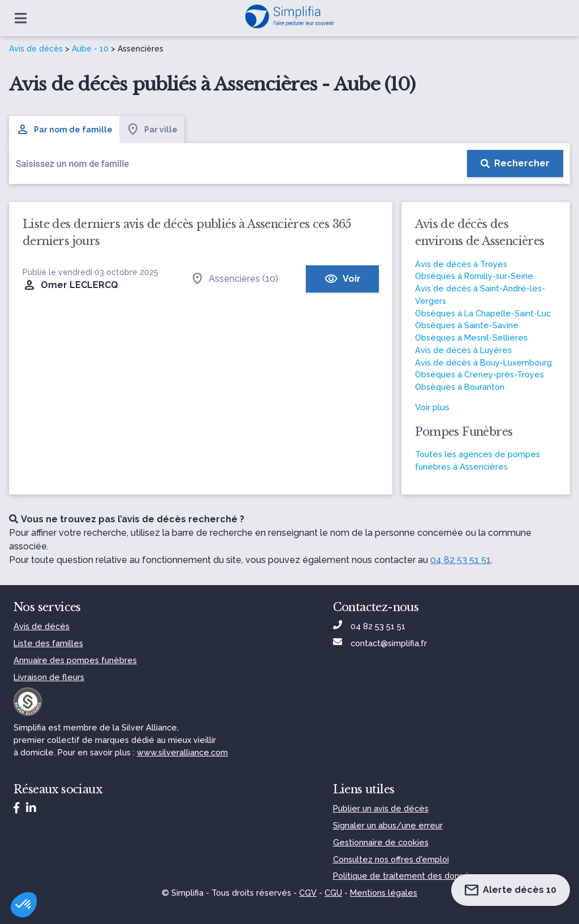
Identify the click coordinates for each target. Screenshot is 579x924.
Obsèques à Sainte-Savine (467, 325)
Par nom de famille (64, 130)
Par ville (152, 130)
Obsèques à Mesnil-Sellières (471, 338)
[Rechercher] (515, 164)
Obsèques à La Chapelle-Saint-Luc (483, 313)
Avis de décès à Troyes (461, 264)
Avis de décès (36, 49)
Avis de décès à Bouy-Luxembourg (483, 362)
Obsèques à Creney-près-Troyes (479, 374)
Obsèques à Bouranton (460, 387)
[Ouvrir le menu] (21, 18)
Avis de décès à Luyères (463, 350)
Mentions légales (384, 893)
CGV (308, 893)
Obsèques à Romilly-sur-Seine (474, 276)
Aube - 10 (90, 49)
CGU (333, 893)
